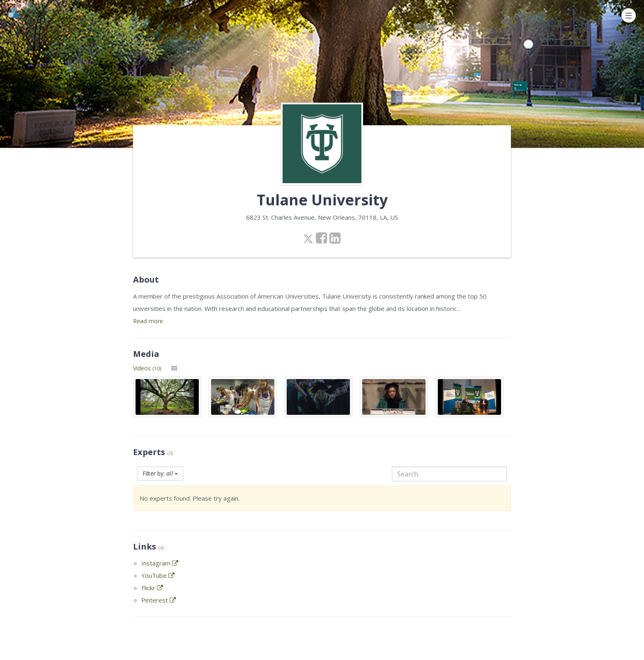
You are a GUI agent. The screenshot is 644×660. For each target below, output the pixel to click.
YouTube (158, 575)
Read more (148, 321)
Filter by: (160, 473)
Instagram (160, 563)
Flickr (152, 588)
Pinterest (159, 600)
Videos (147, 368)
